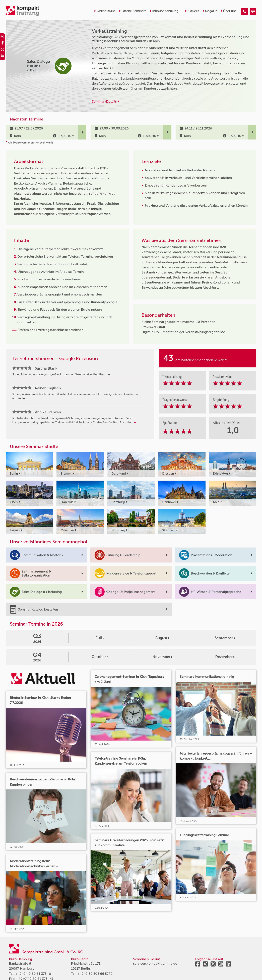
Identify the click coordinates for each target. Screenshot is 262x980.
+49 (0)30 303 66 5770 (95, 974)
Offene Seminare (133, 11)
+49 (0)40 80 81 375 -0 (33, 974)
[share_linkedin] (3, 57)
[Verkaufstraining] (245, 11)
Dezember (225, 657)
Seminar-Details (106, 101)
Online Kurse (105, 11)
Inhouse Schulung (164, 11)
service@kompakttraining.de (155, 963)
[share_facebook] (3, 43)
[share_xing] (3, 37)
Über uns (228, 11)
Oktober (100, 657)
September (225, 638)
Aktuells (192, 11)
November (162, 657)
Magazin (210, 11)
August (162, 638)
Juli (100, 638)
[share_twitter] (3, 50)
